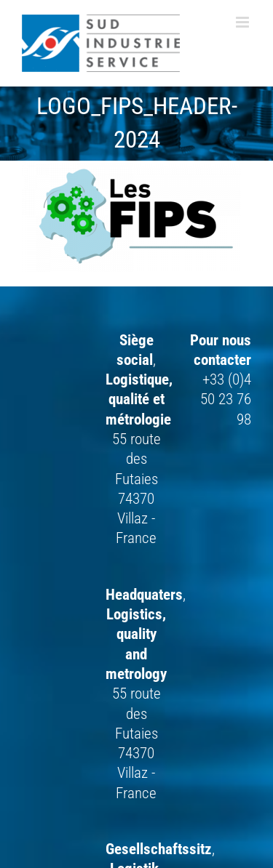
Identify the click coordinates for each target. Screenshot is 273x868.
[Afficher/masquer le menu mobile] (244, 22)
